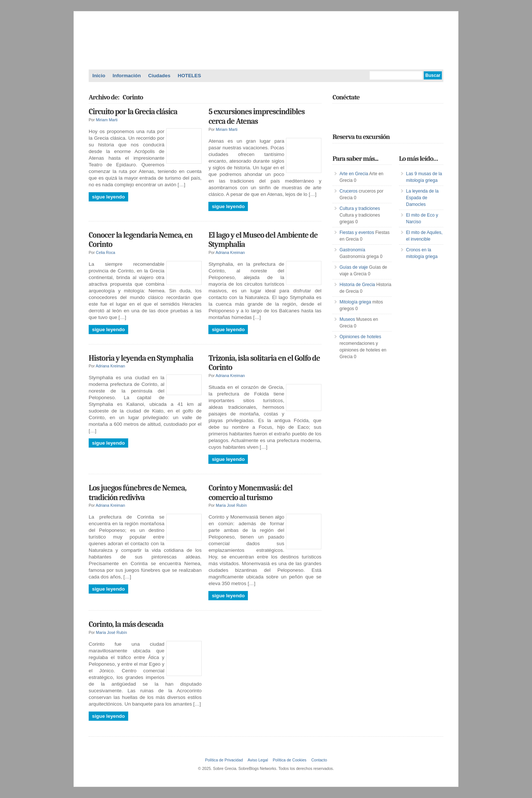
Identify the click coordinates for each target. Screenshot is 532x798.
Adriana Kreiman (230, 252)
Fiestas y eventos (357, 232)
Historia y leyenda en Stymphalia (141, 358)
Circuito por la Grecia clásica (133, 112)
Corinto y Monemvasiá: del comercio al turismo (250, 493)
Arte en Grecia (354, 174)
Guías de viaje (354, 267)
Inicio (99, 76)
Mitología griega (355, 302)
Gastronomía (352, 250)
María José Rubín (231, 505)
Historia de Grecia (357, 285)
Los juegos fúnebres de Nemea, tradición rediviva (137, 493)
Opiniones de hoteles (360, 337)
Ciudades (159, 76)
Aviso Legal (258, 760)
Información (127, 76)
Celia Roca (106, 252)
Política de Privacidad (224, 760)
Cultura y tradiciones (360, 208)
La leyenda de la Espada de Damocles (422, 198)
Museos (347, 319)
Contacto (319, 760)
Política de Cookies (289, 760)
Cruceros (349, 191)
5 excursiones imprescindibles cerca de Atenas (256, 116)
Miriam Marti (107, 120)
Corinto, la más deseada (126, 624)
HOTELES (189, 76)
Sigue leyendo (108, 197)
